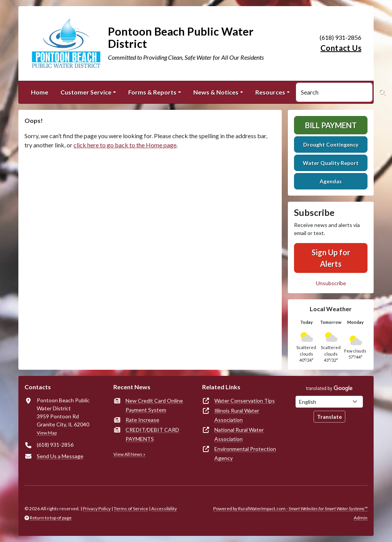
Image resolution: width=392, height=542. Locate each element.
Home (40, 92)
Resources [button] (270, 92)
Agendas (331, 181)
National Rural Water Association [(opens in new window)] (239, 434)
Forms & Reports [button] (152, 92)
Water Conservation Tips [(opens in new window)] (245, 401)
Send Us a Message (60, 456)
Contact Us (341, 48)
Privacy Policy (97, 509)
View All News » (129, 454)
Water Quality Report (331, 163)
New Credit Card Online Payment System (154, 405)
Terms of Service (131, 509)
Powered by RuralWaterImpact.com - (290, 509)
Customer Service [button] (86, 92)
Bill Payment (331, 125)
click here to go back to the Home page (125, 145)
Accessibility (164, 509)
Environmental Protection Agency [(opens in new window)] (245, 453)
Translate (329, 417)
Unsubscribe (331, 283)
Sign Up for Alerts (331, 258)
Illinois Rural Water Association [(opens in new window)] (237, 415)
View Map (47, 433)
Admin (361, 518)
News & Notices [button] (216, 92)
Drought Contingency (331, 144)
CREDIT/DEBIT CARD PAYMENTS (152, 434)
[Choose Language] (329, 402)
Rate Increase (142, 420)
